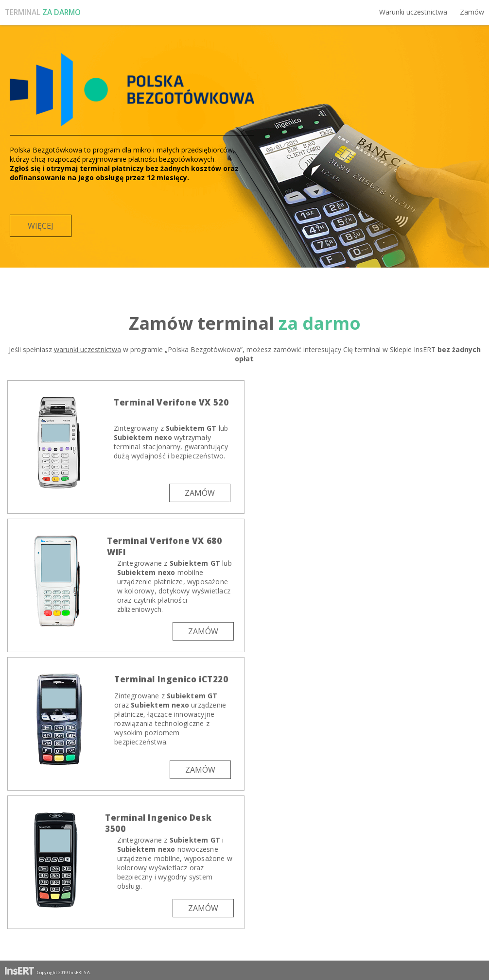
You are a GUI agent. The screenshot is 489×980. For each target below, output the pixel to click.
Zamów (472, 12)
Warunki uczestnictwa (413, 12)
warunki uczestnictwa (87, 349)
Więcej (41, 226)
